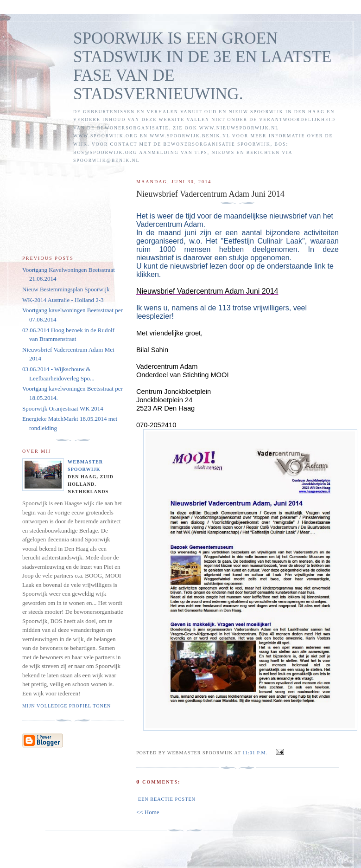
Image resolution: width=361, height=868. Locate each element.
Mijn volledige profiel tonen (66, 706)
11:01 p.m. (255, 753)
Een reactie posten (167, 799)
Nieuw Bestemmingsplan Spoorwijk (66, 289)
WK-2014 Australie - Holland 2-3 (63, 300)
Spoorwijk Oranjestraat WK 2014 (63, 408)
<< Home (148, 812)
